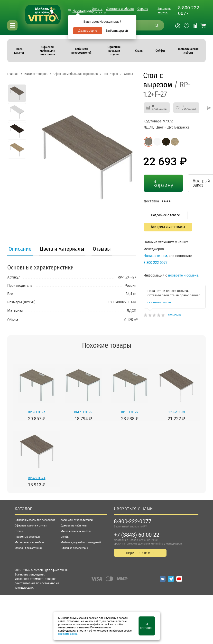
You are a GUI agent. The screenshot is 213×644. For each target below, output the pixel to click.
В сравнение (159, 108)
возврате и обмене (183, 275)
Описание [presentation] (20, 249)
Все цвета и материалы (168, 227)
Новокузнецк (82, 11)
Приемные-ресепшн (27, 537)
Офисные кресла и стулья (31, 526)
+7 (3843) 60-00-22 (137, 535)
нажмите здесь (68, 634)
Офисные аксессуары (74, 548)
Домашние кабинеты (74, 526)
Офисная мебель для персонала (35, 520)
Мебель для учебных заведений (81, 542)
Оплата (97, 9)
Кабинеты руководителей (77, 520)
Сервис (143, 9)
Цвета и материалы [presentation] (62, 249)
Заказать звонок (164, 10)
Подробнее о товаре (166, 215)
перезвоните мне (140, 553)
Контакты (99, 12)
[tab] (20, 249)
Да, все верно (88, 31)
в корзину (163, 183)
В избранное (189, 108)
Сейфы (65, 537)
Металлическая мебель (29, 542)
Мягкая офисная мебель (76, 531)
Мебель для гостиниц (28, 548)
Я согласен (147, 626)
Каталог (23, 509)
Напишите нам (155, 256)
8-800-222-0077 (189, 10)
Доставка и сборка (120, 9)
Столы (19, 531)
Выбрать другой (117, 31)
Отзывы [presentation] (102, 249)
